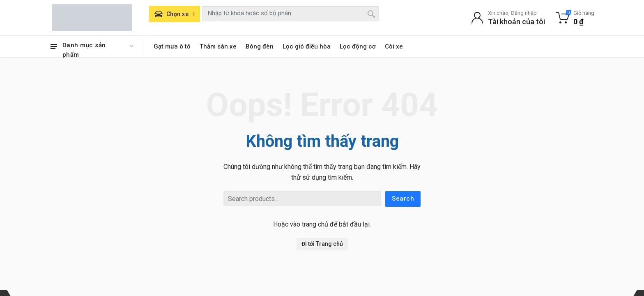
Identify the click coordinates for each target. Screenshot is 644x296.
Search (403, 199)
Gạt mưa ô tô (172, 46)
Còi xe (394, 46)
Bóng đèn (260, 46)
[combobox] (291, 14)
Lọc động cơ (358, 46)
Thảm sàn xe (218, 46)
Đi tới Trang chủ (322, 244)
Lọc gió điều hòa (307, 46)
